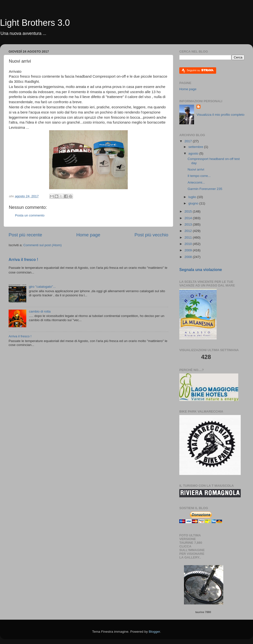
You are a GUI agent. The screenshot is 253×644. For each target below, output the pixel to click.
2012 (189, 231)
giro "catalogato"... (42, 287)
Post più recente (25, 235)
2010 (189, 244)
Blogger (154, 632)
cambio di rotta (40, 311)
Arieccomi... (196, 182)
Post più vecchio (151, 235)
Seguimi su (200, 70)
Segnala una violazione (201, 270)
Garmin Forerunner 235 (205, 189)
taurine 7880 (203, 612)
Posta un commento (30, 215)
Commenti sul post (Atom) (42, 245)
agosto (194, 153)
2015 (189, 211)
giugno (194, 203)
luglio (193, 197)
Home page (88, 235)
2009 (189, 250)
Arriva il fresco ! (23, 260)
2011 (189, 237)
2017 (189, 141)
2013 (189, 224)
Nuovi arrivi (196, 169)
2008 (189, 257)
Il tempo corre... (199, 176)
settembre (196, 147)
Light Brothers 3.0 (35, 23)
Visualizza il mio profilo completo (220, 115)
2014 (189, 218)
